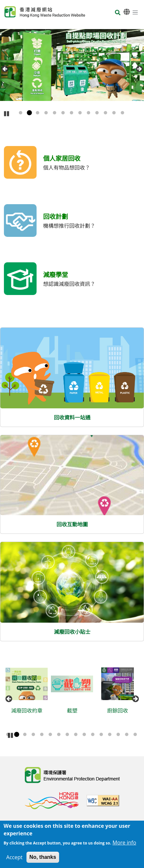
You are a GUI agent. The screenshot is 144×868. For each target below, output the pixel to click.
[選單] (135, 12)
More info (124, 843)
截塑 (74, 711)
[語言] (127, 12)
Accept (14, 857)
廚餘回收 (120, 711)
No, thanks (43, 857)
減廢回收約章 (29, 711)
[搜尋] (118, 13)
